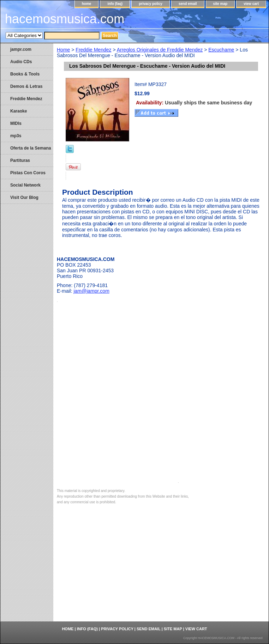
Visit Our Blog (24, 198)
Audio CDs (21, 62)
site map (220, 4)
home (87, 4)
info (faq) (115, 4)
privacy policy (151, 4)
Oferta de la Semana (31, 148)
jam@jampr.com (91, 291)
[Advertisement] (161, 569)
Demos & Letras (26, 86)
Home (63, 50)
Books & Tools (25, 74)
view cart (251, 4)
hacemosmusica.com (65, 19)
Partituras (20, 160)
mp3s (16, 136)
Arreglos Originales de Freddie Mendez (160, 50)
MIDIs (16, 123)
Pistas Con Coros (28, 173)
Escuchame (221, 50)
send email (188, 4)
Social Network (25, 185)
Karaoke (19, 111)
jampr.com (21, 49)
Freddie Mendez (93, 50)
